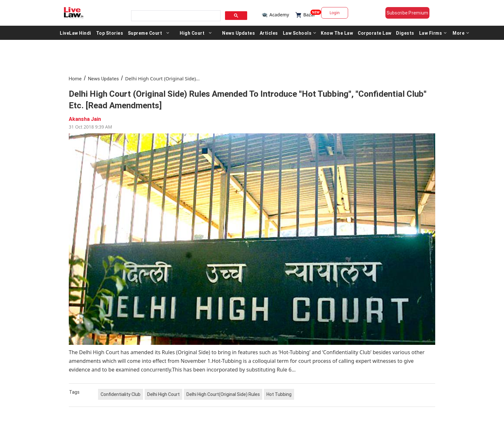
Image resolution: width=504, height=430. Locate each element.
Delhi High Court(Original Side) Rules (223, 394)
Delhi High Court (163, 394)
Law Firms (433, 33)
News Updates (239, 33)
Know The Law (337, 33)
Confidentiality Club (121, 394)
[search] (175, 16)
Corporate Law (375, 33)
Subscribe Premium (408, 13)
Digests (405, 33)
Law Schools (300, 33)
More (461, 33)
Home (75, 79)
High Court (192, 33)
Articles (269, 33)
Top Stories (110, 33)
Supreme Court (145, 33)
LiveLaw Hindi (76, 33)
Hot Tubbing (279, 394)
